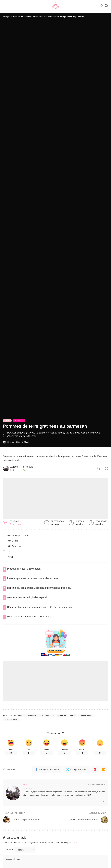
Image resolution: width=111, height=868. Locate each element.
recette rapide (12, 719)
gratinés (33, 715)
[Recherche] (106, 6)
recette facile (86, 715)
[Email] (104, 769)
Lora (25, 784)
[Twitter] (77, 769)
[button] (107, 468)
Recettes (19, 420)
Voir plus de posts (97, 784)
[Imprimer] (99, 468)
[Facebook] (47, 769)
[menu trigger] (7, 6)
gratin (22, 715)
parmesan (45, 715)
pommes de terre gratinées (65, 715)
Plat (7, 420)
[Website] (103, 802)
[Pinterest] (95, 769)
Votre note (9, 850)
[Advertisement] (55, 498)
